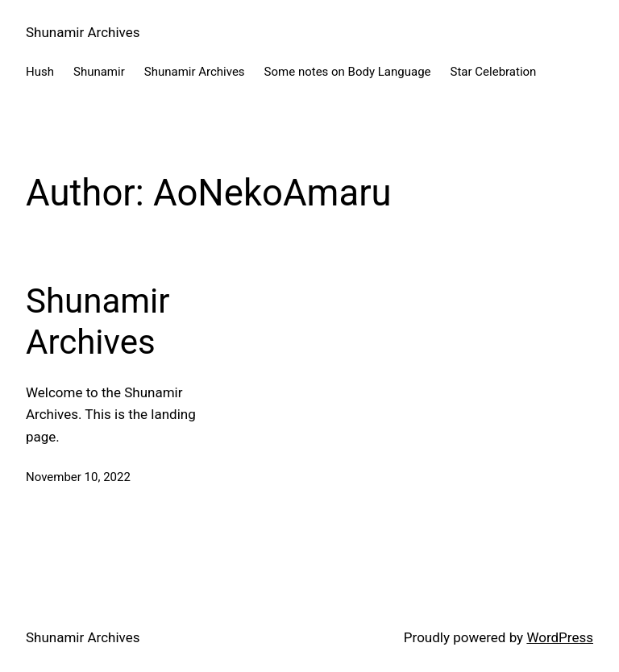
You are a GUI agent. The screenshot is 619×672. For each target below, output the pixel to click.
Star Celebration (494, 72)
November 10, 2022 (78, 477)
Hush (40, 72)
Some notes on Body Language (348, 72)
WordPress (560, 637)
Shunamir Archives (83, 32)
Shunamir (99, 72)
